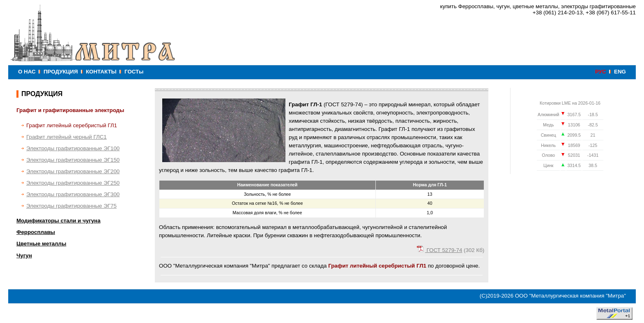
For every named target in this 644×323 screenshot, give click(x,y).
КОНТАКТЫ (101, 72)
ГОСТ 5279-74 (439, 250)
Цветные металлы (41, 244)
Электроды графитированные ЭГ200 (73, 171)
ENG (620, 72)
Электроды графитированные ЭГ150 (73, 160)
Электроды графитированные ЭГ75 (71, 206)
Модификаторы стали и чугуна (59, 221)
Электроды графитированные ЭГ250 (73, 183)
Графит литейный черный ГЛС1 (67, 137)
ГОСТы (134, 72)
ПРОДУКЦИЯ (61, 72)
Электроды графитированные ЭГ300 (73, 194)
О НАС (27, 72)
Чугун (24, 255)
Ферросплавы (36, 232)
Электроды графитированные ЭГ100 (73, 148)
